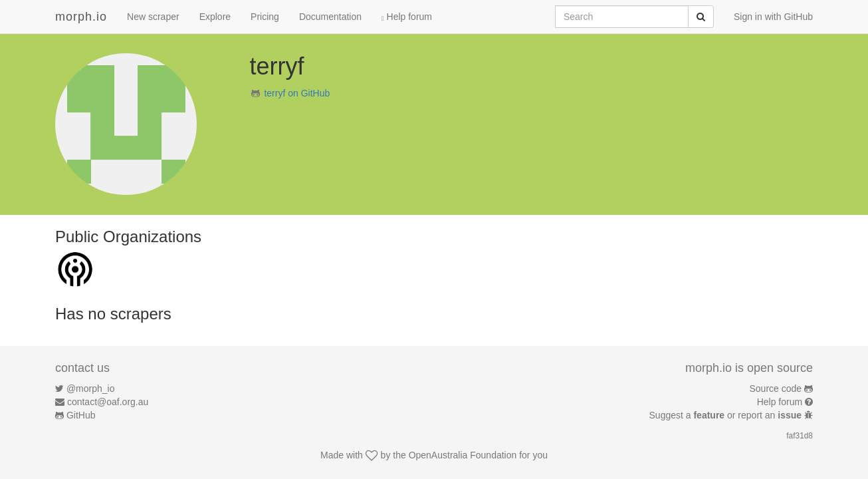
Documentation (330, 17)
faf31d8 (800, 436)
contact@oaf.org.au (108, 402)
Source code (776, 389)
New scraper (153, 17)
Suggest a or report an (727, 415)
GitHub (81, 415)
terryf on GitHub (297, 93)
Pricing (265, 17)
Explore (215, 17)
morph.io (81, 17)
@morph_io (91, 389)
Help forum (407, 17)
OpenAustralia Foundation (463, 455)
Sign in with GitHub (773, 17)
